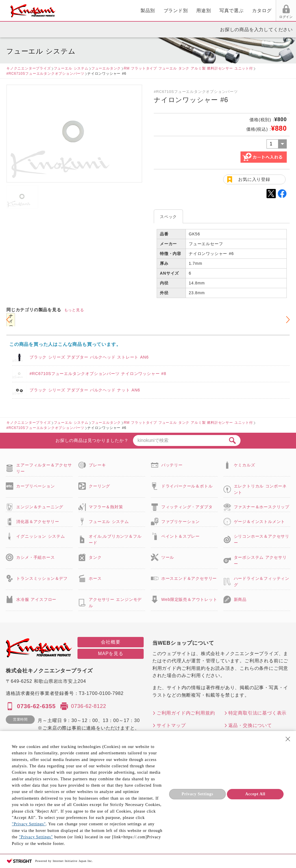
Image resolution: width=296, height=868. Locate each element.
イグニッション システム (40, 536)
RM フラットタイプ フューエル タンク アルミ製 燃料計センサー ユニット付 (188, 68)
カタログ (195, 11)
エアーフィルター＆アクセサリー (44, 468)
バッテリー (172, 465)
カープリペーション (35, 486)
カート (287, 11)
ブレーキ (97, 465)
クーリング (99, 486)
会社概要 (111, 642)
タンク (95, 557)
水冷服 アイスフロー (36, 599)
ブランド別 (109, 11)
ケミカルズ (245, 465)
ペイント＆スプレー (181, 536)
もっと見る (74, 310)
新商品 (240, 599)
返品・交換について (250, 725)
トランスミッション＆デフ (42, 578)
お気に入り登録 (254, 179)
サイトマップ (171, 725)
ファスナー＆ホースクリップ (262, 507)
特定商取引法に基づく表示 (258, 713)
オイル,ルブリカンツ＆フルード (115, 539)
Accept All (255, 794)
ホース (95, 578)
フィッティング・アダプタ (187, 507)
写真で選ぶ (165, 11)
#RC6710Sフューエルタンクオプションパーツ (45, 74)
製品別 (81, 11)
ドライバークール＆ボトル (187, 486)
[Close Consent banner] (288, 739)
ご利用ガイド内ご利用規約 (186, 713)
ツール (168, 557)
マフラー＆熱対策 (106, 507)
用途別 (137, 11)
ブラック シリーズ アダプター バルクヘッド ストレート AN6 (89, 357)
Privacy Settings (197, 794)
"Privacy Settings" (29, 824)
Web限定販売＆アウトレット (189, 599)
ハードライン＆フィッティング (262, 582)
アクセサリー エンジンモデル (115, 603)
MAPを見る (111, 654)
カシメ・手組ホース (35, 557)
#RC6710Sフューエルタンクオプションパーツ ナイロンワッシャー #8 (98, 374)
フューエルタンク (106, 68)
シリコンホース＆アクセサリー (262, 539)
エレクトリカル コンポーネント (260, 489)
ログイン (220, 17)
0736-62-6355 (36, 706)
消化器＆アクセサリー (38, 522)
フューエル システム (71, 68)
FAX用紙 (264, 17)
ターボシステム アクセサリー (260, 560)
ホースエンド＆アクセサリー (189, 578)
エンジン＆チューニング (40, 507)
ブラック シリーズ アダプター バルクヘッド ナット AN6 (85, 390)
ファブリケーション (181, 522)
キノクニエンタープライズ (29, 68)
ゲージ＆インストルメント (260, 522)
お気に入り (242, 17)
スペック (168, 217)
